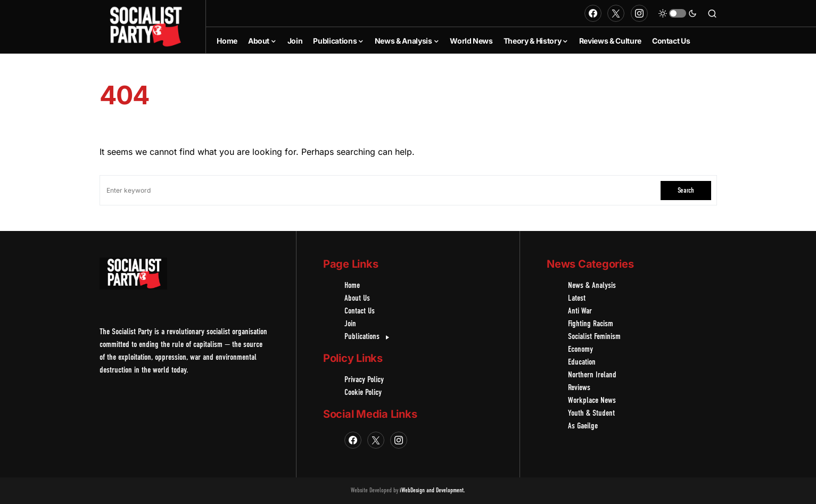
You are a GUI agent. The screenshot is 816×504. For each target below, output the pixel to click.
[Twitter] (616, 13)
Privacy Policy (364, 380)
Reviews (579, 388)
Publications (368, 337)
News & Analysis (592, 286)
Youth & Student (591, 414)
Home (352, 286)
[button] (678, 13)
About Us (357, 299)
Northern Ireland (592, 375)
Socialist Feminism (594, 337)
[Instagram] (639, 13)
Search (686, 191)
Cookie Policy (363, 393)
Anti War (580, 311)
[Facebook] (593, 13)
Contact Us (360, 311)
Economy (580, 350)
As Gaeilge (583, 426)
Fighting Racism (591, 324)
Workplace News (592, 401)
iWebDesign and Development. (432, 491)
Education (582, 362)
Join (350, 324)
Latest (577, 299)
